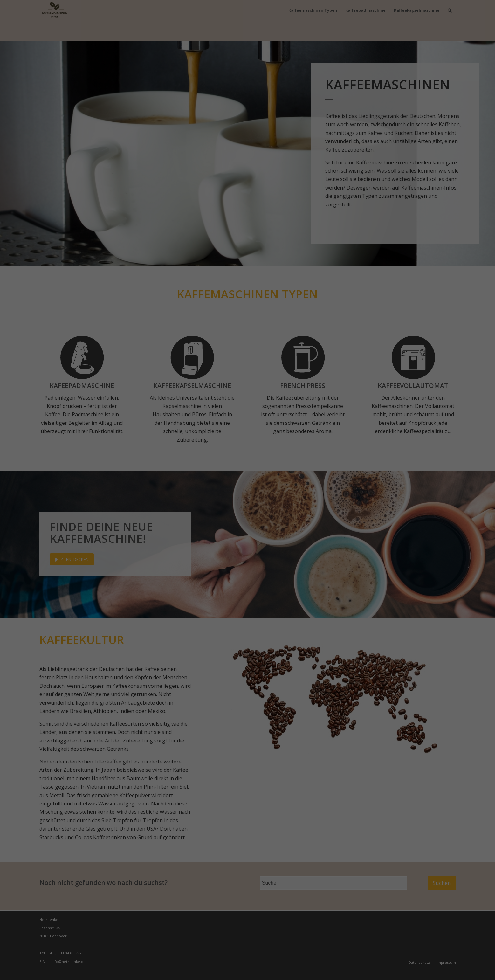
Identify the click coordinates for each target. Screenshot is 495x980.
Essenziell (207, 477)
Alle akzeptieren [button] (248, 495)
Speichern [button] (248, 514)
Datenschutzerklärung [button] (251, 534)
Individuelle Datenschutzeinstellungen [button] (248, 527)
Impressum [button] (283, 534)
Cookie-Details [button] (216, 534)
